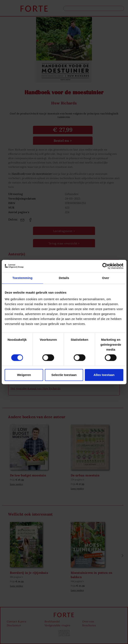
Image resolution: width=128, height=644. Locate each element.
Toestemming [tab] (22, 278)
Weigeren (24, 375)
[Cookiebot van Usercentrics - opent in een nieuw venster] (105, 266)
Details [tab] (64, 278)
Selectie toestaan (64, 375)
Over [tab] (106, 278)
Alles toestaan (104, 375)
